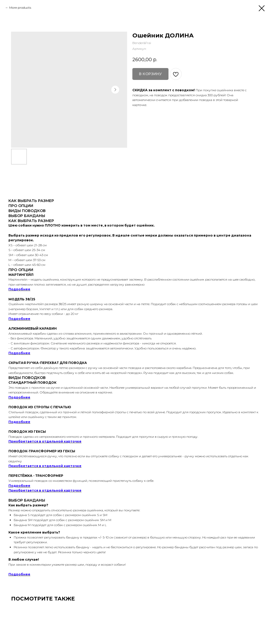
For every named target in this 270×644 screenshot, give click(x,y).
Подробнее (19, 289)
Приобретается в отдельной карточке (45, 441)
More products (20, 8)
